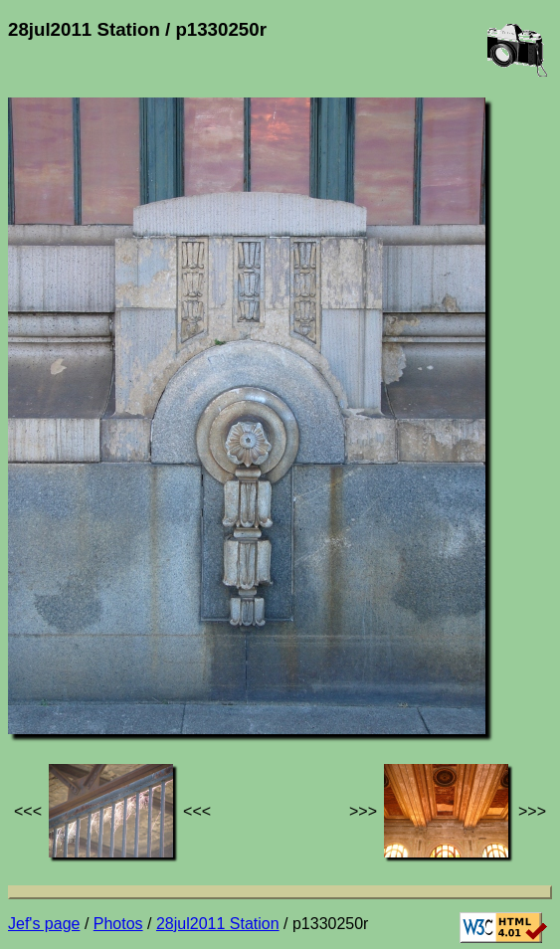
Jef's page (44, 924)
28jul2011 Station (218, 924)
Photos (118, 924)
